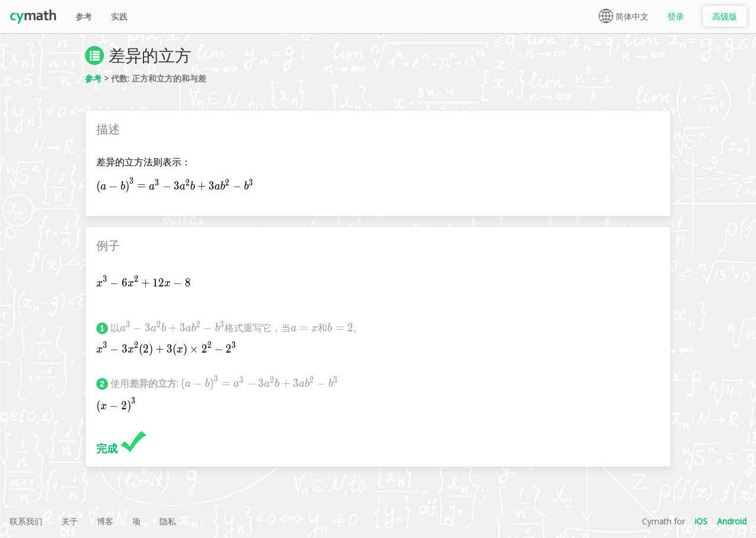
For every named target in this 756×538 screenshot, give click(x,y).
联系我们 (26, 521)
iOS (701, 521)
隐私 (168, 521)
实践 (119, 16)
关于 (70, 521)
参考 (84, 16)
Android (732, 521)
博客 (105, 521)
